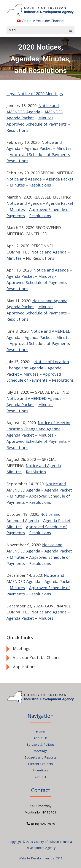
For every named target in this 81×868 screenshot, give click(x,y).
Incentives (40, 770)
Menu (40, 30)
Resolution (36, 472)
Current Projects (40, 764)
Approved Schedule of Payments (37, 124)
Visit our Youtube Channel (40, 21)
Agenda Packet (38, 148)
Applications (25, 667)
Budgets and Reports (40, 757)
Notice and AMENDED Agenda (34, 398)
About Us (41, 738)
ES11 (59, 858)
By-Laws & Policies (40, 744)
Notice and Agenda (24, 179)
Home (40, 731)
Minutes (46, 118)
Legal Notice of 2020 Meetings (35, 94)
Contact (40, 777)
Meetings (22, 648)
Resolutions (17, 130)
